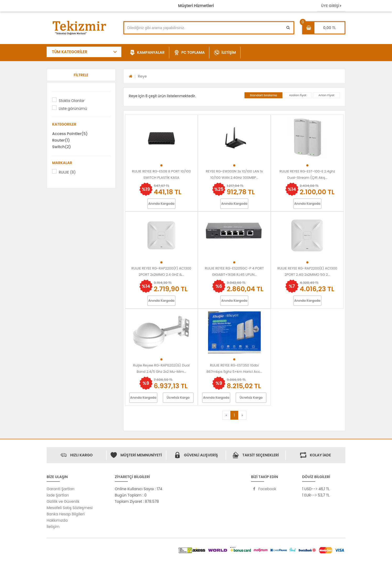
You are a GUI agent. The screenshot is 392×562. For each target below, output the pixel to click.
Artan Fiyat (326, 95)
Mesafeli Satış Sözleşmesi (70, 508)
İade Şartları (58, 495)
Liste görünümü (73, 109)
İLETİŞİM (225, 53)
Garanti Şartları (61, 489)
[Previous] (226, 415)
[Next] (242, 415)
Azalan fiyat (298, 95)
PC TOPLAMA (189, 53)
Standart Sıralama (264, 95)
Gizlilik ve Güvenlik (63, 501)
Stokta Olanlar (72, 101)
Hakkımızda (57, 520)
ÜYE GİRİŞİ (331, 6)
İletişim (53, 527)
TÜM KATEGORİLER (70, 52)
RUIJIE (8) (67, 172)
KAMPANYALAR (147, 53)
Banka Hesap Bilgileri (66, 514)
